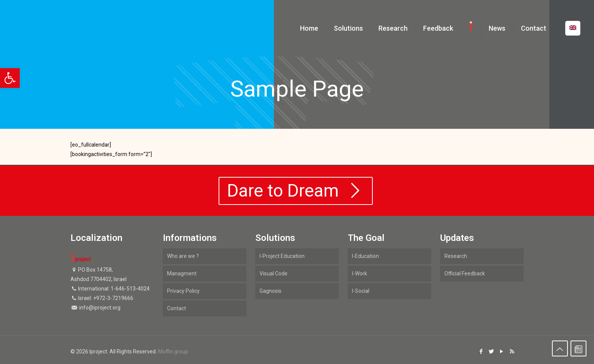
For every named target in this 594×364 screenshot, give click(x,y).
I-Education (365, 256)
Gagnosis (270, 291)
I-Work (360, 273)
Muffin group (173, 352)
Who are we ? (183, 256)
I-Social (361, 291)
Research (456, 256)
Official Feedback (465, 273)
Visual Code (274, 273)
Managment (182, 273)
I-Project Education (282, 256)
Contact (177, 308)
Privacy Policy (183, 291)
